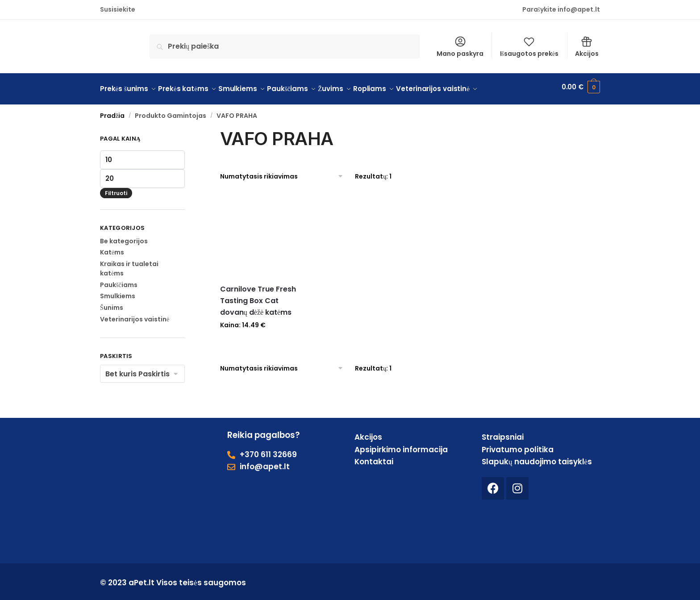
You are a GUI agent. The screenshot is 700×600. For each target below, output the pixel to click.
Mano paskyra (460, 47)
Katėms (112, 248)
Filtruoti (116, 189)
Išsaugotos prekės (529, 47)
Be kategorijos (124, 237)
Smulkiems (118, 292)
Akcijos (587, 47)
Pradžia (112, 112)
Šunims (112, 304)
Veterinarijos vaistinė (135, 315)
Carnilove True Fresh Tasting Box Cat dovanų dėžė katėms (258, 297)
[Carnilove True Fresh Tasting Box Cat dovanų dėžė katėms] (262, 230)
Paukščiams (119, 280)
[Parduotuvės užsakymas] (282, 172)
